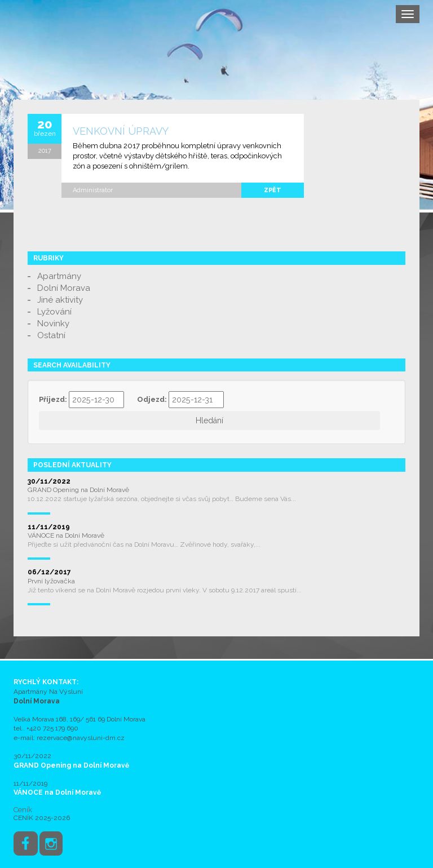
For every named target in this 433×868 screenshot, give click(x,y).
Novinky (53, 324)
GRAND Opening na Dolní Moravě (78, 490)
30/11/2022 (49, 481)
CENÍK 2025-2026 (42, 818)
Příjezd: (53, 399)
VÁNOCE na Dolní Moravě (66, 535)
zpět (273, 190)
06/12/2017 (49, 572)
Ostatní (51, 335)
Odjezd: (152, 399)
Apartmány (59, 276)
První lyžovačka (51, 581)
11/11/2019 (49, 527)
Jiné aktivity (60, 300)
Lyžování (54, 312)
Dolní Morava (64, 288)
